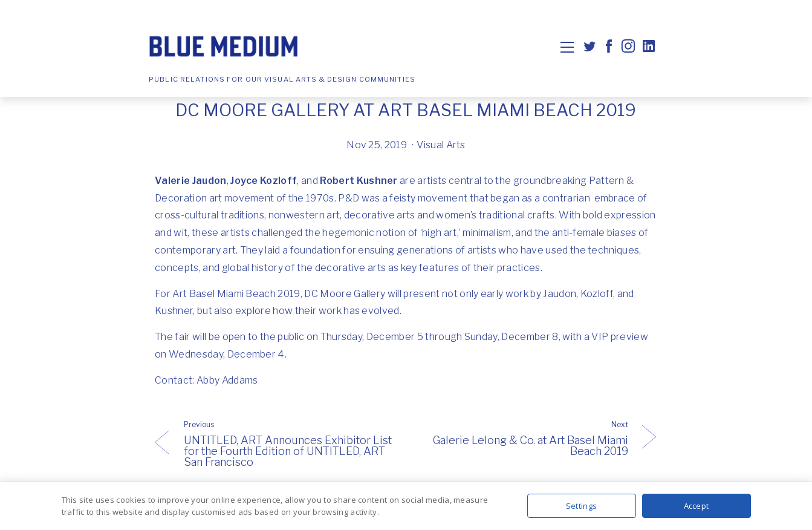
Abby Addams (227, 380)
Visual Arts (441, 145)
